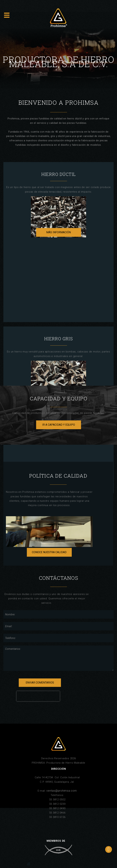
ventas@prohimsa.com (62, 791)
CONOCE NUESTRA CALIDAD (49, 552)
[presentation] (38, 696)
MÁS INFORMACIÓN (58, 232)
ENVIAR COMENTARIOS (40, 683)
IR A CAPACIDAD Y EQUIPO (59, 425)
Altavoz (28, 864)
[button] (16, 65)
